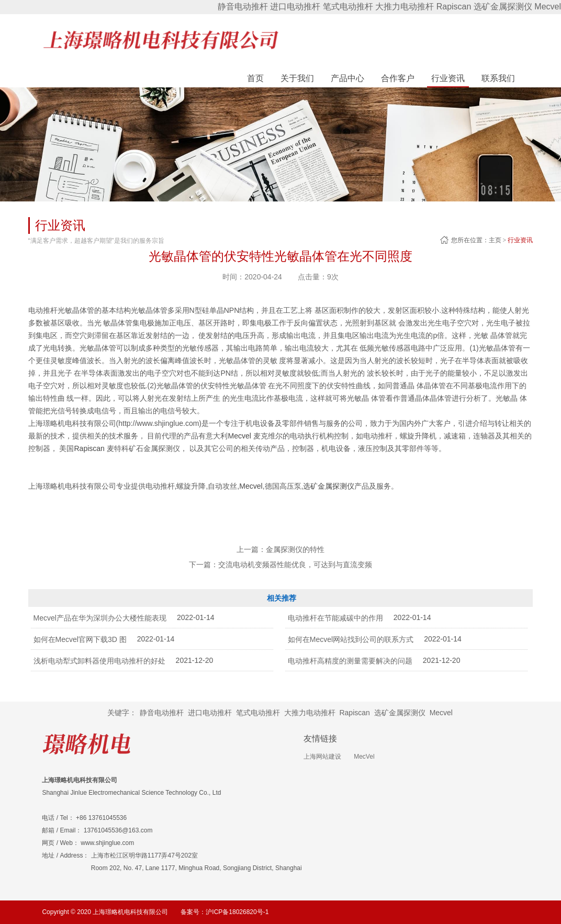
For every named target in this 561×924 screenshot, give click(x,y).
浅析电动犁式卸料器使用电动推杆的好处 (99, 661)
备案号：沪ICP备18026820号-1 (225, 912)
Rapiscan (454, 7)
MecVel (364, 757)
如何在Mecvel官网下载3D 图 (80, 639)
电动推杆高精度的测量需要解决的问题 (350, 661)
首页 (255, 78)
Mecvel (548, 7)
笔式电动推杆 (348, 7)
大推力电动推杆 (405, 7)
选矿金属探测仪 (503, 7)
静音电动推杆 (243, 7)
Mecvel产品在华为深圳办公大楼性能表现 (100, 618)
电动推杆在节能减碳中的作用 (335, 618)
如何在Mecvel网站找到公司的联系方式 (351, 639)
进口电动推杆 (295, 7)
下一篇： (280, 565)
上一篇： (280, 549)
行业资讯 (520, 240)
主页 (495, 240)
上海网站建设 (322, 757)
